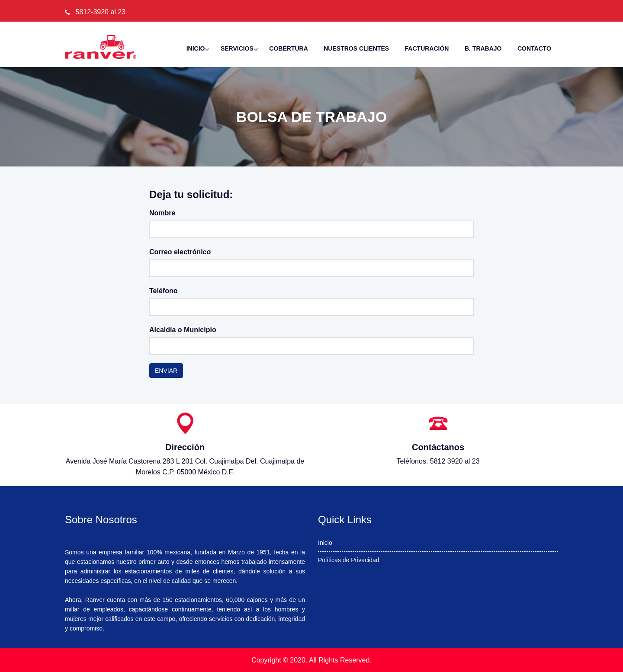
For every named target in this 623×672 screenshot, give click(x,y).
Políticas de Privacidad (349, 560)
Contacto (534, 48)
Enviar (166, 371)
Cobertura (288, 48)
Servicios (237, 48)
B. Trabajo (483, 48)
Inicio (196, 48)
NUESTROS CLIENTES (356, 48)
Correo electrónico (180, 252)
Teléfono (163, 291)
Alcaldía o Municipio (183, 330)
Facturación (427, 48)
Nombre (162, 213)
